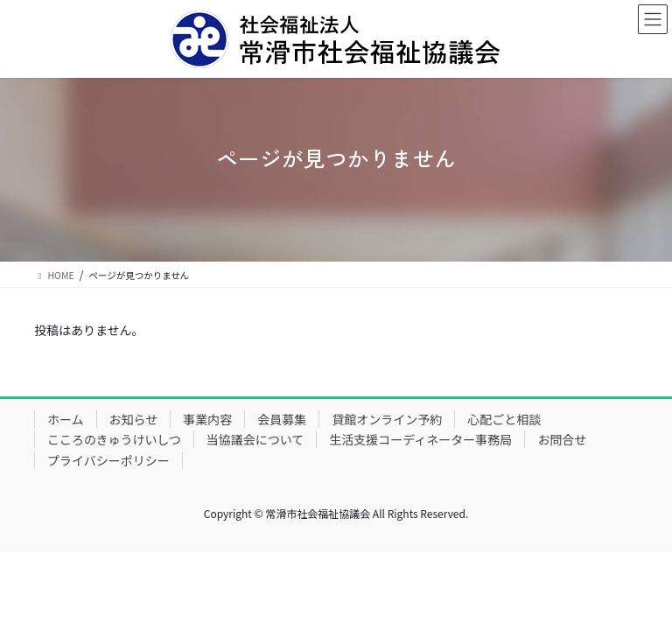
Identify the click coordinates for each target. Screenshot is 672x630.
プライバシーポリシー (108, 460)
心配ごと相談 (504, 419)
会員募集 (282, 419)
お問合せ (562, 439)
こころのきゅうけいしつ (114, 439)
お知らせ (134, 419)
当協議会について (255, 439)
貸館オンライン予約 (387, 419)
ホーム (66, 419)
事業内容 (207, 419)
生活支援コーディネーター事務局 (420, 439)
